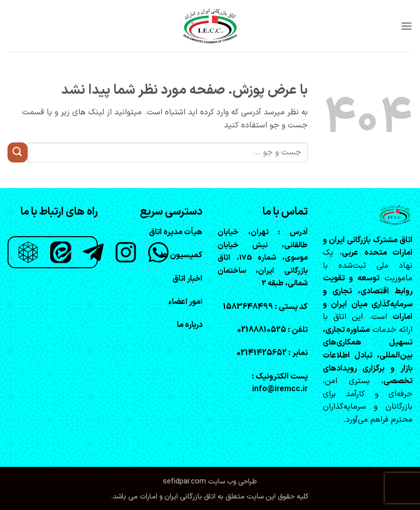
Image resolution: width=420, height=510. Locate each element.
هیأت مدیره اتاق (176, 232)
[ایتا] (61, 252)
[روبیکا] (28, 252)
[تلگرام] (93, 252)
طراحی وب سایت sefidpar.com (210, 482)
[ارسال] (18, 152)
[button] (406, 26)
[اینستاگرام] (126, 252)
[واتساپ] (158, 252)
